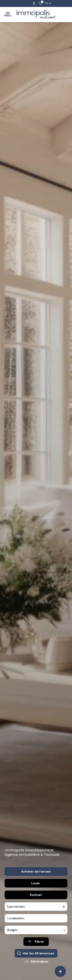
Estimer (36, 904)
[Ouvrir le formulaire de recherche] (36, 951)
